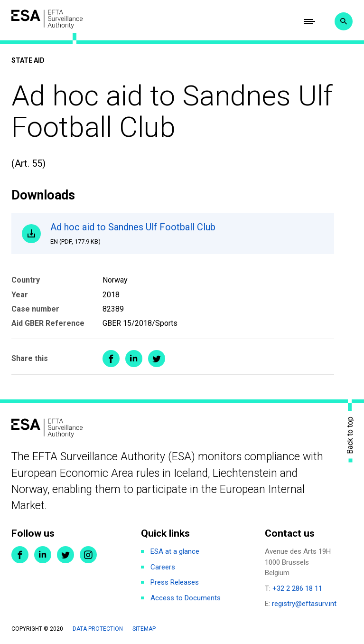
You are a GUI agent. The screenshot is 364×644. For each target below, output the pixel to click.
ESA (47, 19)
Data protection (98, 629)
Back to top (350, 435)
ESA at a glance (175, 551)
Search (344, 21)
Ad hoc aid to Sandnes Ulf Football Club (187, 234)
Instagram (88, 555)
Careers (163, 567)
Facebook (20, 555)
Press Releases (175, 582)
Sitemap (144, 629)
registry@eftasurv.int (304, 604)
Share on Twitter (157, 359)
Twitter (65, 555)
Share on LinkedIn (134, 359)
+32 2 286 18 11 (297, 588)
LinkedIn (43, 555)
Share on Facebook (111, 359)
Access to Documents (186, 598)
